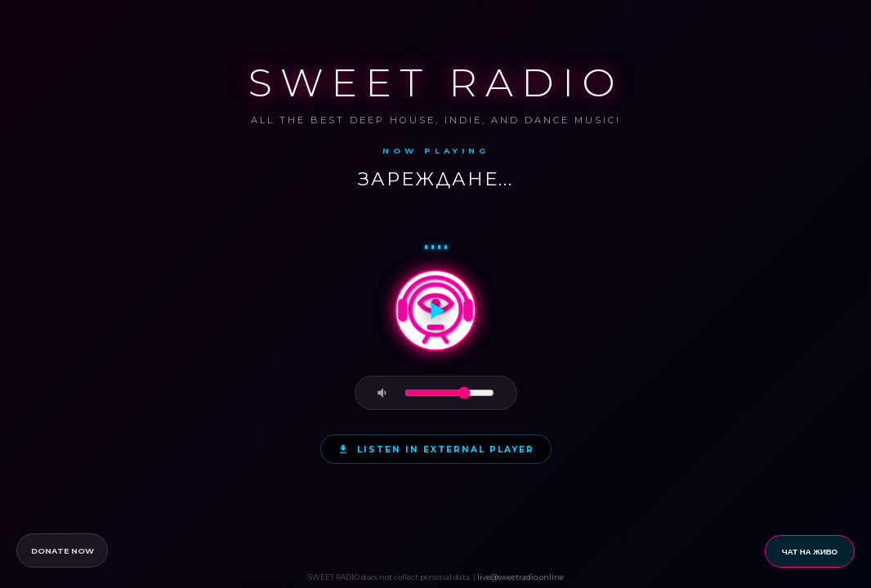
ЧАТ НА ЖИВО (810, 552)
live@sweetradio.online (520, 577)
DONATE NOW (63, 551)
